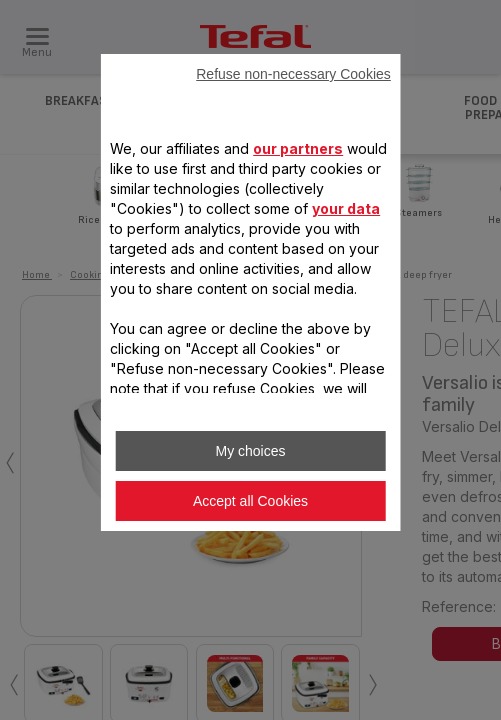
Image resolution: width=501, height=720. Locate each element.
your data (346, 208)
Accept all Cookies (250, 501)
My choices (250, 451)
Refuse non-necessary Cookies (293, 74)
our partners (298, 148)
